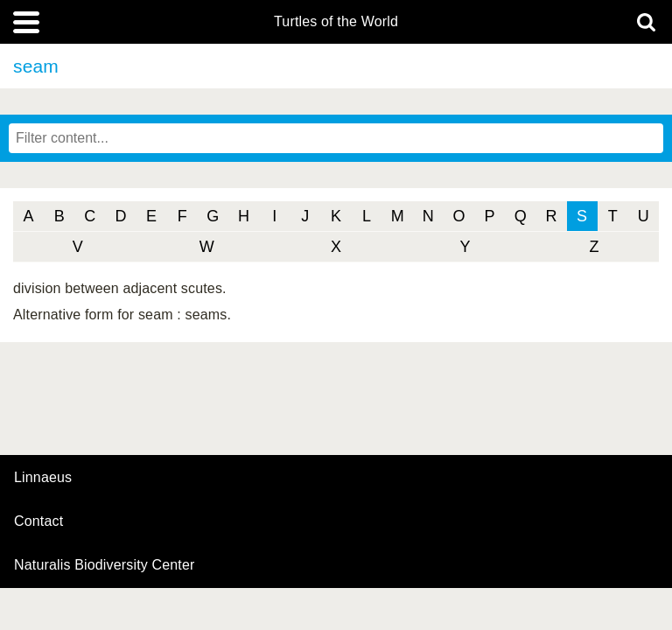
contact (38, 521)
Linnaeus (43, 478)
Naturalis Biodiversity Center (105, 565)
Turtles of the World (336, 22)
